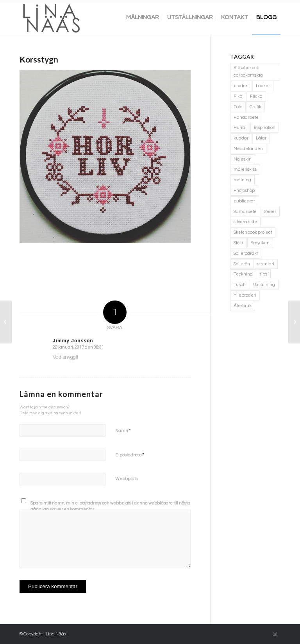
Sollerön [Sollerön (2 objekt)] (242, 264)
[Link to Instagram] (275, 634)
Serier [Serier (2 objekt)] (270, 212)
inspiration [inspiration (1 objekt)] (265, 128)
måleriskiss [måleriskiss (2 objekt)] (245, 169)
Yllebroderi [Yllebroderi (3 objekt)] (245, 295)
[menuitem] (143, 18)
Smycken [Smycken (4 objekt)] (260, 243)
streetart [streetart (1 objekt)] (266, 264)
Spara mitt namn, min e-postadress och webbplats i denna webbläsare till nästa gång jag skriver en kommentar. (110, 506)
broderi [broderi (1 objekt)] (241, 86)
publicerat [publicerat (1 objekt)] (244, 201)
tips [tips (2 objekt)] (264, 274)
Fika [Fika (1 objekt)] (238, 96)
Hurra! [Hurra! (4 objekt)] (240, 128)
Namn (123, 431)
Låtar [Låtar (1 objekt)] (261, 138)
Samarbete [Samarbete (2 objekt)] (245, 212)
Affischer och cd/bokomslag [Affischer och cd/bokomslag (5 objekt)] (248, 72)
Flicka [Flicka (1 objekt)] (256, 96)
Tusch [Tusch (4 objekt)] (240, 285)
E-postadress (130, 455)
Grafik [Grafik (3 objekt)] (255, 107)
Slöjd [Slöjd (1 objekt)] (238, 243)
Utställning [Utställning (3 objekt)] (264, 285)
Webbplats (126, 479)
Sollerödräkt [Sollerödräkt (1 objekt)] (246, 253)
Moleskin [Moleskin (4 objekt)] (243, 159)
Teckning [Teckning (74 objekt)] (243, 274)
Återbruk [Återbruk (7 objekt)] (243, 306)
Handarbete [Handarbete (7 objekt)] (246, 117)
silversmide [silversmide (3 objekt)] (245, 222)
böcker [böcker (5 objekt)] (263, 86)
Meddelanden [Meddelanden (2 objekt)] (248, 149)
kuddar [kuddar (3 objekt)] (241, 138)
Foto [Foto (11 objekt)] (238, 107)
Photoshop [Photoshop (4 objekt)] (244, 191)
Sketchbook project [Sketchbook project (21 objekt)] (253, 232)
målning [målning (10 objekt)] (242, 180)
